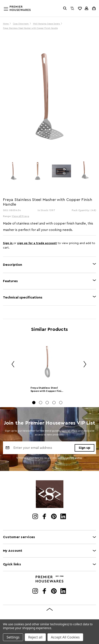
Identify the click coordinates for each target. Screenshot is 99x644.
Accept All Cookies (65, 637)
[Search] (65, 8)
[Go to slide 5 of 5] (61, 403)
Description (13, 265)
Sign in (8, 243)
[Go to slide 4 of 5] (54, 403)
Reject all (35, 637)
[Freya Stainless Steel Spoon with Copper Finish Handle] (47, 362)
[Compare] (72, 8)
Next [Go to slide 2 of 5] (83, 365)
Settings (13, 637)
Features (10, 281)
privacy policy (74, 458)
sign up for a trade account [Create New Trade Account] (37, 243)
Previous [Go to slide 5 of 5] (11, 365)
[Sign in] (86, 8)
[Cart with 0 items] (94, 8)
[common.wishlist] (80, 8)
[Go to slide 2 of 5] (41, 403)
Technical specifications (23, 297)
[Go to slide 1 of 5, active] (34, 403)
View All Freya (20, 216)
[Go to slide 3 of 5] (47, 403)
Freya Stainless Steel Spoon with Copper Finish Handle (47, 390)
